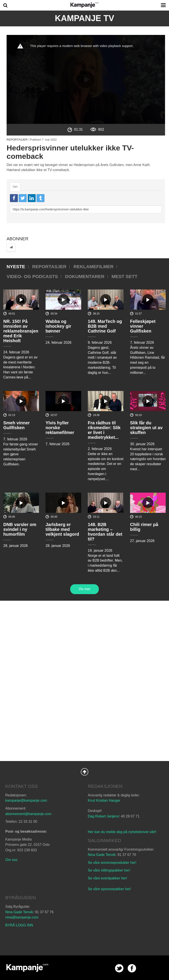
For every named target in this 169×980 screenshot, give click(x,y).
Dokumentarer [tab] (85, 276)
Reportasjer (17, 140)
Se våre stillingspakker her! (109, 870)
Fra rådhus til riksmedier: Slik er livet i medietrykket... (104, 430)
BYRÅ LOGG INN (19, 925)
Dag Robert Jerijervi (103, 816)
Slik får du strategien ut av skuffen (146, 428)
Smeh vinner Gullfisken (17, 425)
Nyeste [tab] (16, 267)
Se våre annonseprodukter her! (112, 863)
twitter (119, 968)
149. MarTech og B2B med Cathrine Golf (105, 326)
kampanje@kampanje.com (26, 800)
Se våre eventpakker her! (107, 878)
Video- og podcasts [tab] (32, 276)
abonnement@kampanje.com (28, 814)
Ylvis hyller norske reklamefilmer (60, 428)
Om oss (11, 860)
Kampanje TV (84, 18)
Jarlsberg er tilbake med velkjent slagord (62, 529)
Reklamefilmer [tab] (94, 267)
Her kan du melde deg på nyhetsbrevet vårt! (122, 832)
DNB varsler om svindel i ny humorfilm (20, 529)
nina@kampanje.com (22, 917)
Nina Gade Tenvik (102, 855)
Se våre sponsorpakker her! (109, 889)
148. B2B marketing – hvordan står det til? (105, 532)
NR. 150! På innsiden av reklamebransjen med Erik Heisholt (21, 331)
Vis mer (84, 589)
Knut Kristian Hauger (104, 800)
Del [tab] (15, 187)
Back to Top (84, 772)
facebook (132, 968)
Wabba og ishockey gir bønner (58, 326)
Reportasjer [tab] (49, 267)
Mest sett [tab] (125, 276)
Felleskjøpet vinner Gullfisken (143, 326)
